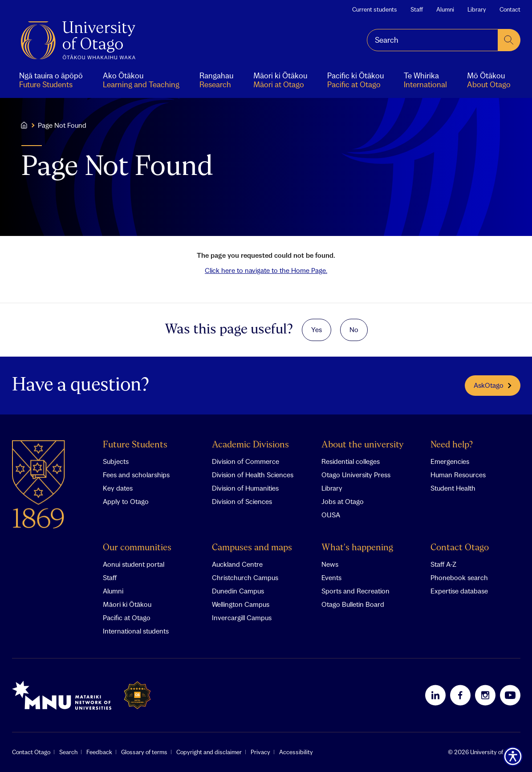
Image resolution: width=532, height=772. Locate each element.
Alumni (445, 9)
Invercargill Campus (242, 618)
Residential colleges (351, 461)
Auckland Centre (237, 564)
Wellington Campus (241, 604)
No (354, 329)
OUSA (331, 515)
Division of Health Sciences (253, 475)
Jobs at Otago (343, 501)
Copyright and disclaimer (209, 752)
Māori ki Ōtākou (127, 604)
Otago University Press (356, 475)
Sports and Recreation (355, 591)
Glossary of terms (144, 752)
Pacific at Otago (127, 618)
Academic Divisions (250, 445)
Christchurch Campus (245, 577)
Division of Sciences (242, 501)
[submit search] (509, 40)
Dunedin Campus (238, 591)
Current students (375, 9)
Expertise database (459, 591)
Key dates (118, 488)
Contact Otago (460, 548)
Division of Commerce (246, 461)
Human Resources (458, 475)
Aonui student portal (134, 564)
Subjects (116, 461)
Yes (317, 329)
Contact (510, 9)
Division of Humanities (245, 488)
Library (477, 9)
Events (331, 577)
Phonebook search (459, 577)
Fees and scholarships (136, 475)
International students (136, 631)
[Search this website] (433, 40)
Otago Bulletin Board (353, 604)
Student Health (453, 488)
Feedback (99, 752)
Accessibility (296, 752)
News (330, 564)
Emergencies (450, 461)
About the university (363, 445)
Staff (417, 9)
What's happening (357, 548)
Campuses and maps (252, 548)
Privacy (260, 752)
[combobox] (433, 40)
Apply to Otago (126, 501)
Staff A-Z (443, 564)
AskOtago (493, 385)
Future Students (135, 445)
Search (68, 752)
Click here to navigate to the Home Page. (266, 270)
